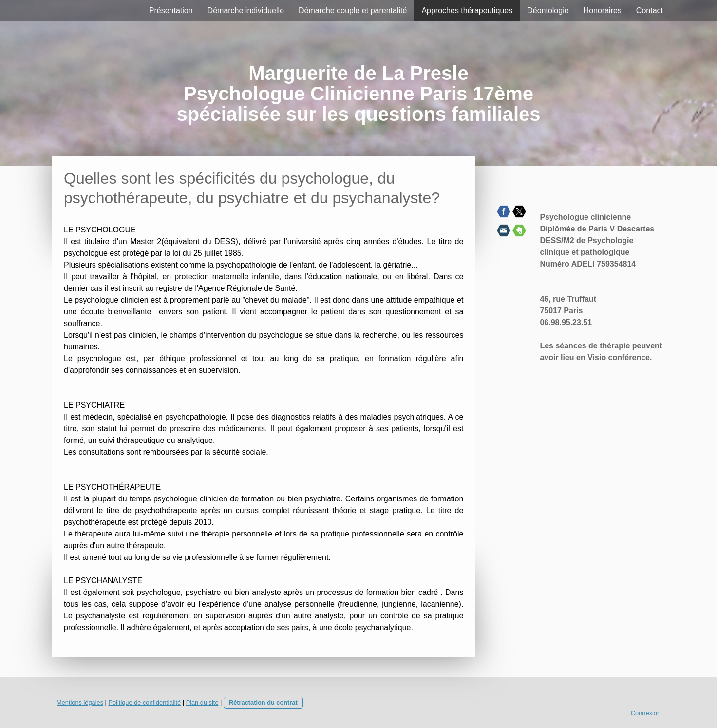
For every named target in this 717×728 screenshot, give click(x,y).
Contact (650, 10)
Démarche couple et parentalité (353, 10)
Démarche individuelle (246, 10)
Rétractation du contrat (263, 702)
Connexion (646, 713)
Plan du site (202, 702)
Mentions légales (80, 702)
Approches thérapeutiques (467, 10)
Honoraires (603, 10)
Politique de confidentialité (144, 702)
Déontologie (548, 10)
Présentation (171, 10)
